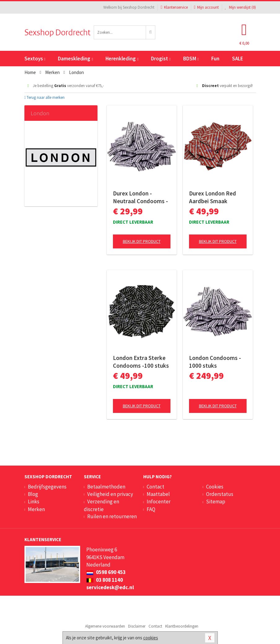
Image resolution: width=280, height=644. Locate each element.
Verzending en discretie (101, 505)
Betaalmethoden (106, 487)
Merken (36, 509)
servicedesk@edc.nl (110, 587)
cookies (151, 638)
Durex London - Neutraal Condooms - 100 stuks (140, 197)
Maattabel (158, 494)
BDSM (191, 59)
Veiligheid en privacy (110, 494)
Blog (33, 494)
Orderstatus (220, 494)
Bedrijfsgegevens (47, 487)
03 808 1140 (105, 580)
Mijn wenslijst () (240, 7)
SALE (238, 59)
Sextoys (35, 59)
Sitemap (216, 502)
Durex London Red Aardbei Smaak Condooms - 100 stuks (218, 197)
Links (34, 502)
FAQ (151, 509)
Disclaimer (137, 626)
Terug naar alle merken (45, 97)
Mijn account (206, 7)
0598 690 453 (106, 572)
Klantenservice (174, 7)
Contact (155, 487)
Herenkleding (122, 59)
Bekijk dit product (142, 241)
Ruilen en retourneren (112, 516)
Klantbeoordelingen (182, 626)
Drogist (161, 59)
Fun (215, 59)
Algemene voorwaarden (105, 626)
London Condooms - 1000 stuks (215, 362)
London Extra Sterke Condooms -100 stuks (141, 362)
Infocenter (159, 502)
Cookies (215, 487)
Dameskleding (75, 59)
